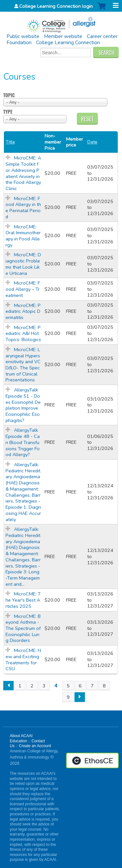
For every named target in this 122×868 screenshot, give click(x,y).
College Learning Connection (68, 43)
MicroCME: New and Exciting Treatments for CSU (23, 659)
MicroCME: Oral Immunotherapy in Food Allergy (23, 236)
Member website (63, 36)
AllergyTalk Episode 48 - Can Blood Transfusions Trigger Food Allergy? (23, 442)
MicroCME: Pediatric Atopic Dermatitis (23, 311)
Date (92, 142)
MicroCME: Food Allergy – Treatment (23, 289)
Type (8, 112)
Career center (102, 36)
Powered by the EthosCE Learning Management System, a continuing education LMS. (92, 760)
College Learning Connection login (56, 6)
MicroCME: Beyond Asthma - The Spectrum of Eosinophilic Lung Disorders (23, 628)
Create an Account (35, 746)
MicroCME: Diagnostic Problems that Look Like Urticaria (23, 264)
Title (10, 142)
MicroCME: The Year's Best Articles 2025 (23, 600)
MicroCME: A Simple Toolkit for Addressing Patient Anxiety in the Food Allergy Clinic (23, 173)
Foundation (19, 43)
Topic (9, 95)
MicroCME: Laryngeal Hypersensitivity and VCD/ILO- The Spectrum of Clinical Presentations (23, 365)
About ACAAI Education (21, 738)
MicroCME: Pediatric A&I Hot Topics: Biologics (23, 333)
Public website (23, 36)
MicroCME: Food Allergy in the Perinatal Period (23, 208)
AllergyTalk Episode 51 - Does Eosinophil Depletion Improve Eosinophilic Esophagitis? (23, 405)
